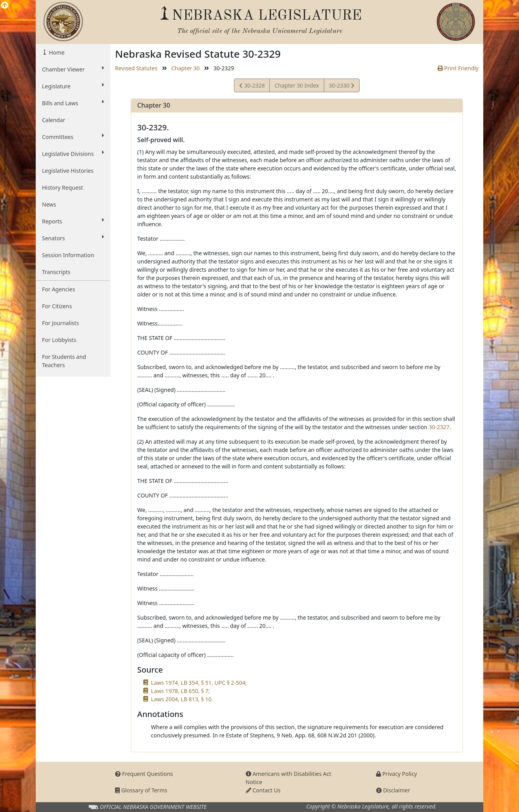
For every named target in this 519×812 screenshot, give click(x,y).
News (49, 204)
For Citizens (57, 306)
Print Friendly (458, 68)
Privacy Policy (397, 774)
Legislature (73, 86)
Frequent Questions (144, 774)
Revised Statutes (136, 68)
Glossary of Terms (141, 790)
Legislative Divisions (73, 154)
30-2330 (342, 87)
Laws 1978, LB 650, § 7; (181, 691)
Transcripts (56, 272)
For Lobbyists (59, 340)
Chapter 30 (185, 68)
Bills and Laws (73, 103)
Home (56, 52)
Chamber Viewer (73, 69)
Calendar (54, 120)
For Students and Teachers (64, 361)
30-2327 (439, 427)
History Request (62, 187)
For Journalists (60, 323)
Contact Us (263, 790)
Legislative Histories (68, 171)
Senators (73, 238)
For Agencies (58, 289)
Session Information (68, 255)
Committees (73, 137)
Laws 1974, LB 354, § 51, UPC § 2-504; (199, 683)
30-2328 (252, 87)
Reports (73, 221)
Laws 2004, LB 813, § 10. (182, 699)
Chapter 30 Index (297, 85)
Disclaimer (393, 790)
